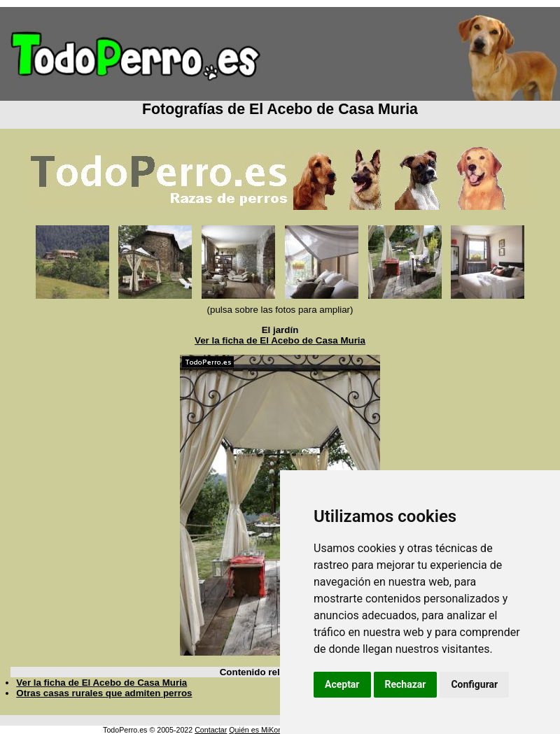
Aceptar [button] (342, 684)
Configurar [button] (474, 684)
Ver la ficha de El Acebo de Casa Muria (280, 340)
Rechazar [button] (406, 684)
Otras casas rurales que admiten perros (104, 693)
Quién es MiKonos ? (262, 730)
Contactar (211, 730)
